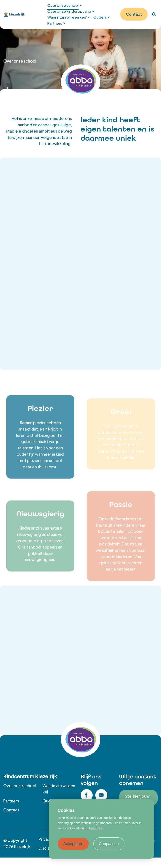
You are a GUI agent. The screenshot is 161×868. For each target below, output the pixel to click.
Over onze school (20, 786)
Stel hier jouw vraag (137, 798)
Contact (11, 810)
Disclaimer (48, 848)
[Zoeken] (154, 14)
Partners (11, 801)
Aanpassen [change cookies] (109, 844)
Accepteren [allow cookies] (73, 844)
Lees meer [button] (96, 828)
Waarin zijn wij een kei (59, 789)
